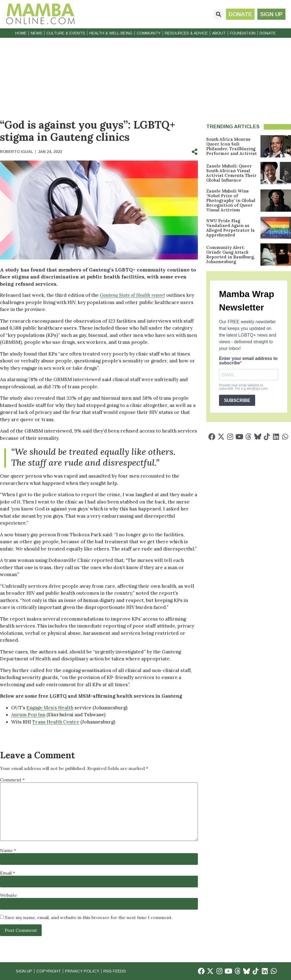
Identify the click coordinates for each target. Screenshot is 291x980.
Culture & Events (66, 33)
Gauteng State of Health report (132, 295)
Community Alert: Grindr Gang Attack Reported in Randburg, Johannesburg (231, 255)
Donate (268, 33)
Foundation (243, 33)
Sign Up (24, 971)
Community (149, 33)
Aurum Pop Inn (28, 715)
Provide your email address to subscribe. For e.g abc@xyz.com (243, 387)
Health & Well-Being (111, 33)
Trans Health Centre (56, 722)
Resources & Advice (186, 33)
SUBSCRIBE (237, 400)
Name (8, 850)
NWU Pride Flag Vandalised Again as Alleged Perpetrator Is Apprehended (230, 228)
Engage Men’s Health (50, 708)
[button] (218, 14)
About (219, 33)
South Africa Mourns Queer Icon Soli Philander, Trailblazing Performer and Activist (232, 146)
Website (8, 895)
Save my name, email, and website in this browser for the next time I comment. (89, 917)
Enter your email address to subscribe (248, 361)
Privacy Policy (85, 971)
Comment (12, 780)
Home (21, 33)
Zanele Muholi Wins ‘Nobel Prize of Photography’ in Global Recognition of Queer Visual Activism (231, 200)
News (37, 33)
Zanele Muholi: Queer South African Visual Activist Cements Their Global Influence (231, 173)
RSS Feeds (119, 971)
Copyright (50, 971)
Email (8, 873)
